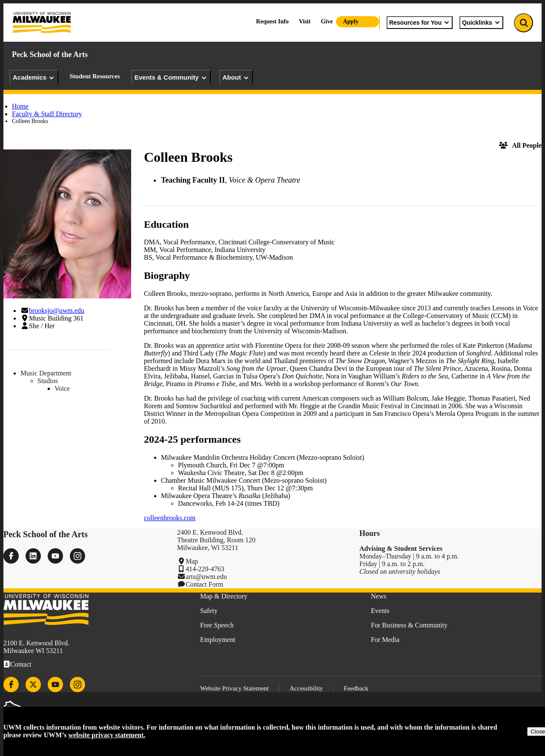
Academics (34, 77)
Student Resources (95, 76)
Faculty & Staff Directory (47, 114)
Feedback (356, 688)
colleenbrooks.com (170, 518)
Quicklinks (481, 23)
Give (327, 21)
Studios (48, 381)
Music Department (46, 373)
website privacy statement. (107, 735)
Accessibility (306, 688)
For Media (385, 640)
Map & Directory (224, 596)
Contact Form (204, 584)
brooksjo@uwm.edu (57, 311)
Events (380, 611)
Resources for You (420, 23)
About (236, 77)
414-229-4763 (205, 569)
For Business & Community (409, 625)
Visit (305, 21)
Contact (21, 664)
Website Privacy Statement (234, 688)
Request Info (272, 21)
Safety (209, 611)
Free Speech (217, 625)
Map (192, 561)
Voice (62, 388)
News (379, 596)
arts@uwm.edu (206, 577)
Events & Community (171, 77)
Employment (218, 640)
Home (20, 106)
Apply (351, 21)
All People (520, 145)
